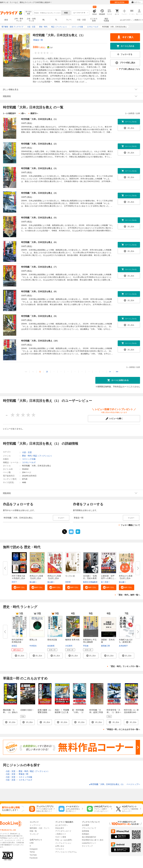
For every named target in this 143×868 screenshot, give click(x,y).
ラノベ (69, 20)
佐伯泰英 (51, 646)
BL (44, 20)
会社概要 (86, 825)
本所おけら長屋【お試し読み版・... (36, 578)
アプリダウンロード (63, 831)
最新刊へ (34, 113)
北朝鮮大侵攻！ (27, 710)
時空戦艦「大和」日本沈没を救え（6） (39, 242)
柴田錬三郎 (105, 646)
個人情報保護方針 (89, 837)
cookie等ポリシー (89, 843)
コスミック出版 (29, 459)
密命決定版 (52, 640)
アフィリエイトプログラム (66, 852)
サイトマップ (87, 846)
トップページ (35, 825)
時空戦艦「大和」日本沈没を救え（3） (39, 168)
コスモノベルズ (29, 462)
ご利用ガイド (138, 20)
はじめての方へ (126, 20)
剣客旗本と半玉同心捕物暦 (90, 641)
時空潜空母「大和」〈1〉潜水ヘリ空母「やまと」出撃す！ (114, 714)
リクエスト (60, 849)
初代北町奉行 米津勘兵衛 (18, 641)
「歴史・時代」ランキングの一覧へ (125, 666)
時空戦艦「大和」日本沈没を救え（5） (39, 218)
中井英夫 (33, 646)
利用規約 (86, 834)
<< (26, 372)
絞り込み (29, 13)
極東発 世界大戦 (72, 640)
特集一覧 (33, 831)
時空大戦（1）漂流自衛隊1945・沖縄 (131, 712)
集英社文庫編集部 (90, 582)
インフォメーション (63, 843)
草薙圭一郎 (38, 40)
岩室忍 (14, 646)
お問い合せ (60, 846)
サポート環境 (61, 837)
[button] (19, 587)
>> (117, 372)
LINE (32, 843)
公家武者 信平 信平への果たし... (109, 577)
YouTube (33, 855)
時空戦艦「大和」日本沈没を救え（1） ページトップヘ (114, 784)
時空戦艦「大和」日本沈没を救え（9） (39, 316)
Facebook (34, 858)
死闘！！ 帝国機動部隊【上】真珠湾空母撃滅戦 (62, 712)
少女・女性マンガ (31, 20)
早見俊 (86, 646)
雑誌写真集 (106, 20)
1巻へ (23, 113)
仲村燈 (68, 582)
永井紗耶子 (123, 646)
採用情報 (86, 831)
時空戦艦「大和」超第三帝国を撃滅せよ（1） (97, 712)
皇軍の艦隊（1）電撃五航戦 (45, 711)
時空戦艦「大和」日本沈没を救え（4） (39, 193)
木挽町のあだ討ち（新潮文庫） (126, 641)
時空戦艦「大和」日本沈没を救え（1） (39, 119)
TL (56, 20)
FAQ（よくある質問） (64, 840)
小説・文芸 (81, 20)
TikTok (32, 852)
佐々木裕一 (105, 582)
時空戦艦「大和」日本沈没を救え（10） (40, 341)
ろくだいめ (70, 576)
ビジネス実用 (94, 20)
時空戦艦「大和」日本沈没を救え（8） (39, 291)
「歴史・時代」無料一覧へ (128, 595)
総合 (6, 20)
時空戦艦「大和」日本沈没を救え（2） (39, 144)
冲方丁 (14, 582)
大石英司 (69, 646)
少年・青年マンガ (19, 20)
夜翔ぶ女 (33, 640)
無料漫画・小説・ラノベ (39, 828)
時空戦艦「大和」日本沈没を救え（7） (39, 267)
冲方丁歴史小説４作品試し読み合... (18, 578)
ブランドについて (89, 828)
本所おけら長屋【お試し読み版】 (126, 578)
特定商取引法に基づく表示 (93, 840)
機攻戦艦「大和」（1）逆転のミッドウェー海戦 (10, 714)
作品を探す (60, 828)
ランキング (34, 834)
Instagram (34, 849)
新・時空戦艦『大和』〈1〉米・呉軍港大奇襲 (79, 714)
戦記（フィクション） (43, 456)
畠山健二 (33, 582)
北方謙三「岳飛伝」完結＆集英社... (90, 578)
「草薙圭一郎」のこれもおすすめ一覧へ (123, 729)
